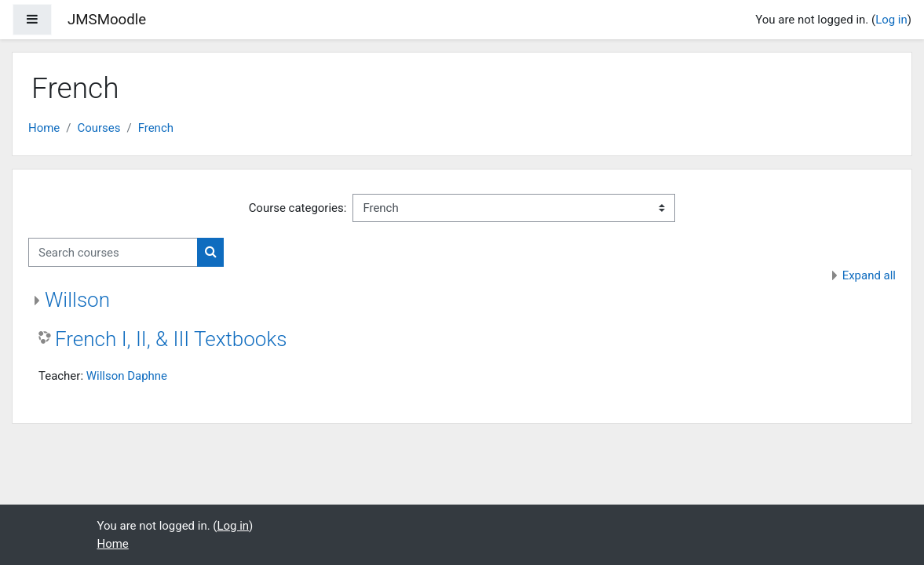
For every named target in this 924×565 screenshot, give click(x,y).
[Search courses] (113, 252)
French (156, 128)
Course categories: (298, 208)
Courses (99, 128)
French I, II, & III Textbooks (171, 339)
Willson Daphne (127, 376)
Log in (891, 20)
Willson (77, 300)
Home (44, 128)
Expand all (869, 275)
